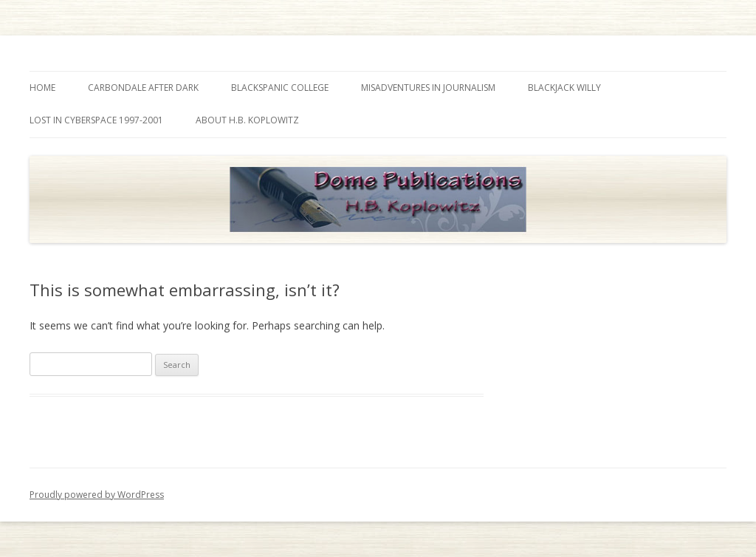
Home (42, 88)
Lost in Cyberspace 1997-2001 (96, 120)
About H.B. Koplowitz (247, 120)
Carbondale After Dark (143, 88)
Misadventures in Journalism (428, 88)
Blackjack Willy (564, 88)
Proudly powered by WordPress (97, 495)
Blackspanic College (280, 88)
